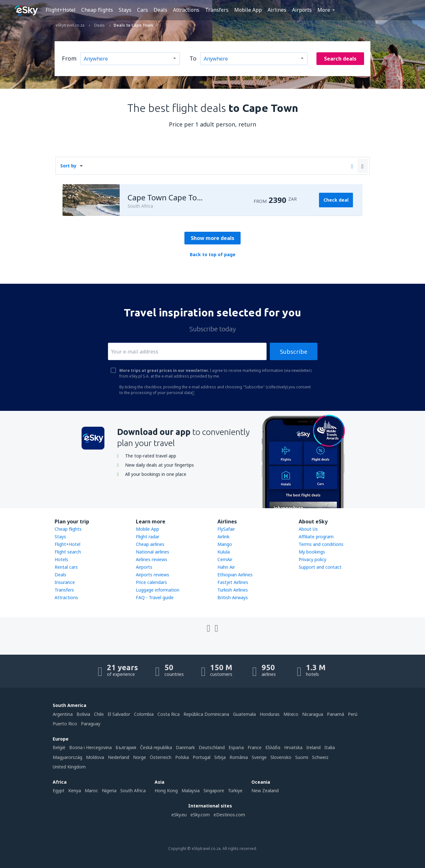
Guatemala (244, 714)
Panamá (335, 714)
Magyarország (67, 757)
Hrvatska (293, 747)
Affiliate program (316, 537)
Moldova (95, 757)
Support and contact (320, 567)
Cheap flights (97, 10)
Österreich (161, 757)
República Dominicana (206, 714)
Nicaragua (313, 714)
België (59, 747)
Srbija (220, 757)
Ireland (313, 747)
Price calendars (151, 582)
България (126, 747)
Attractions (186, 10)
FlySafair (226, 529)
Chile (99, 714)
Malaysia (191, 790)
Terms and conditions (321, 544)
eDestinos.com (229, 815)
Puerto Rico (65, 724)
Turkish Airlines (233, 590)
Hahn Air (226, 567)
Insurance (65, 582)
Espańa (236, 747)
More (324, 10)
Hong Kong (166, 790)
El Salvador (119, 714)
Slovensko (281, 757)
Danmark (185, 747)
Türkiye (235, 790)
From (69, 58)
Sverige (259, 757)
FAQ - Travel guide (155, 597)
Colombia (144, 714)
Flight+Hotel (61, 10)
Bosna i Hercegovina (90, 747)
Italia (330, 747)
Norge (139, 757)
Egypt (59, 790)
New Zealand (265, 790)
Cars (143, 10)
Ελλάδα (273, 747)
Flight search (68, 552)
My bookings (312, 552)
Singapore (214, 790)
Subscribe (294, 352)
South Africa (133, 790)
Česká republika (156, 747)
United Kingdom (69, 767)
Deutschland (212, 747)
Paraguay (91, 724)
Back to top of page (213, 254)
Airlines (277, 10)
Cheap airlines (150, 544)
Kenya (75, 790)
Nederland (119, 757)
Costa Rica (169, 714)
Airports (302, 10)
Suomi (302, 757)
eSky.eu (179, 815)
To (193, 58)
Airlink (223, 537)
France (255, 747)
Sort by (68, 166)
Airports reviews (153, 575)
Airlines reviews (152, 559)
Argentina (63, 714)
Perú (353, 714)
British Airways (233, 597)
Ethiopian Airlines (235, 575)
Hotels (61, 559)
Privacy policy (312, 559)
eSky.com (200, 815)
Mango (225, 544)
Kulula (224, 552)
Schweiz (320, 757)
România (239, 757)
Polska (182, 757)
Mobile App (248, 10)
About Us (308, 529)
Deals (160, 10)
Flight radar (148, 537)
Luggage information (158, 590)
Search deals (340, 59)
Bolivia (83, 714)
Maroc (91, 790)
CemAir (225, 559)
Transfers (217, 10)
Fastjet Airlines (233, 582)
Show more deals (212, 238)
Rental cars (66, 567)
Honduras (270, 714)
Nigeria (109, 790)
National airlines (153, 552)
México (291, 714)
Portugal (202, 757)
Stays (125, 10)
